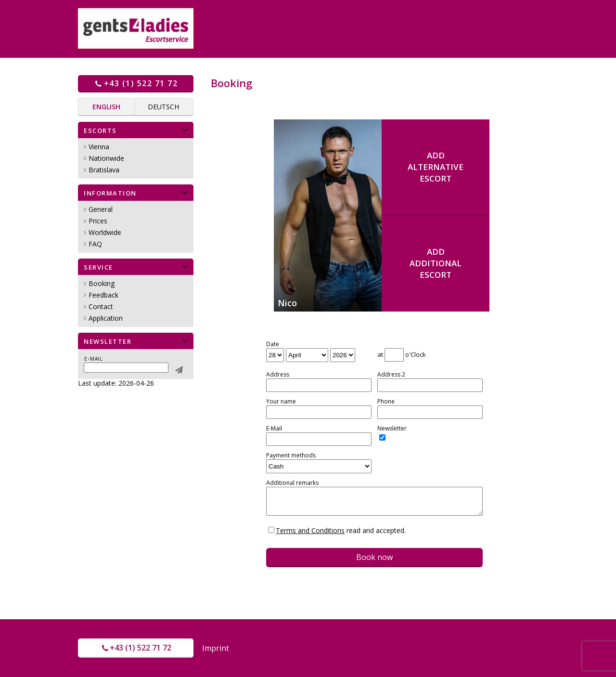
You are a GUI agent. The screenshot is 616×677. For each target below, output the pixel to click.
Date (273, 344)
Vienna (99, 147)
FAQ (95, 244)
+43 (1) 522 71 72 (136, 83)
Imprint (216, 648)
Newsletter (392, 429)
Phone (386, 402)
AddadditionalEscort (436, 263)
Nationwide (106, 158)
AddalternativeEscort (436, 167)
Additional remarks (292, 483)
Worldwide (105, 232)
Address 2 (391, 375)
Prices (98, 221)
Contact (101, 306)
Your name (281, 402)
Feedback (103, 295)
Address (278, 375)
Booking (102, 283)
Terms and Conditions (310, 530)
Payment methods (291, 456)
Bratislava (104, 170)
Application (106, 318)
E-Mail (274, 429)
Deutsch (163, 107)
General (101, 209)
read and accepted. (341, 530)
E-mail (93, 358)
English (106, 107)
